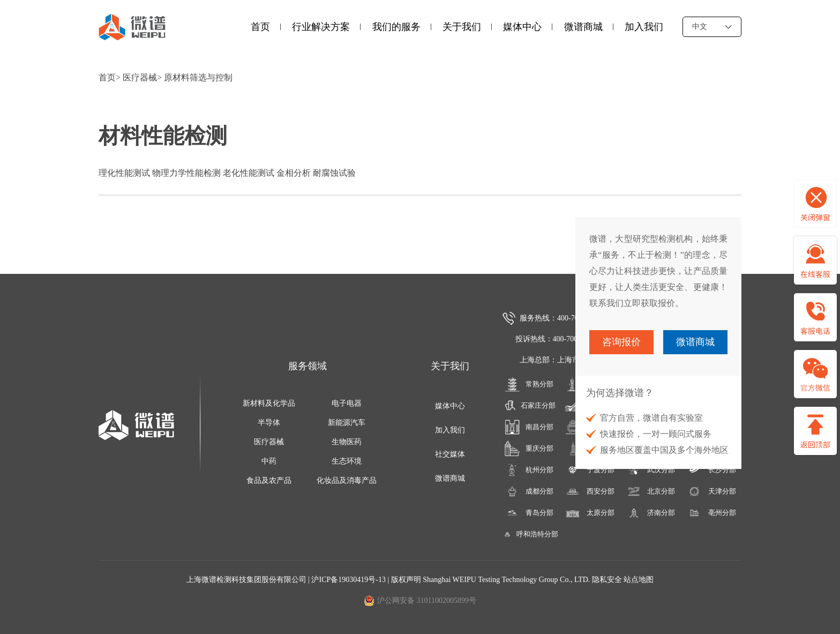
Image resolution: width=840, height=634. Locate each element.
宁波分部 (590, 470)
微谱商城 (583, 27)
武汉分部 (651, 470)
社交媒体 (450, 454)
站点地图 (639, 580)
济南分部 (651, 513)
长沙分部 (711, 470)
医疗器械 (140, 77)
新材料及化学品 (269, 403)
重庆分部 (529, 449)
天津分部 (711, 491)
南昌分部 (529, 427)
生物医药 (347, 442)
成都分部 (529, 491)
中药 (269, 461)
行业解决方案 (321, 27)
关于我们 (462, 27)
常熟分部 (529, 384)
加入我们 (644, 27)
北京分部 (651, 491)
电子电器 (347, 403)
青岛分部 (529, 513)
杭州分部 (529, 470)
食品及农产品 (269, 480)
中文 (712, 27)
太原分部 (590, 513)
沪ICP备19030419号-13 (349, 580)
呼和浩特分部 (529, 534)
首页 (260, 27)
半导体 (269, 423)
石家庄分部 (528, 406)
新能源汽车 (347, 423)
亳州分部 (711, 513)
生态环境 (347, 461)
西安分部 (590, 491)
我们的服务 (396, 27)
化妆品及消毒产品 (347, 480)
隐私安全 (607, 580)
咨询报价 (621, 342)
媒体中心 (522, 27)
